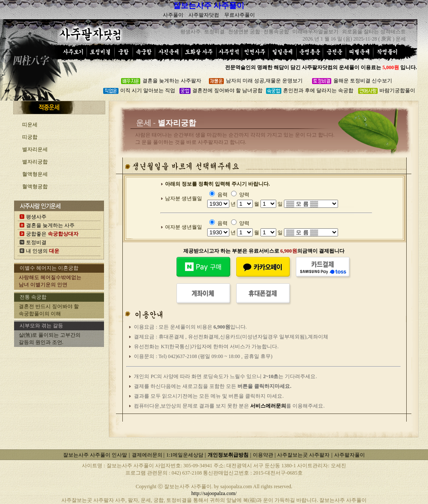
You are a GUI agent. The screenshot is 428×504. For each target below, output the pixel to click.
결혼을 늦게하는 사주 (50, 225)
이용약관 (264, 455)
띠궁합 (30, 137)
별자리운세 (35, 149)
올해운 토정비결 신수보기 (363, 81)
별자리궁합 (35, 162)
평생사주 (36, 217)
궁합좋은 (52, 234)
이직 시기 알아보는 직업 (148, 90)
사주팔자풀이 (350, 455)
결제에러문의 (148, 455)
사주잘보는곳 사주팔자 (303, 455)
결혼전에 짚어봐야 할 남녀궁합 (227, 90)
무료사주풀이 (240, 15)
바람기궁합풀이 (397, 90)
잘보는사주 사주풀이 (209, 6)
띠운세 (30, 125)
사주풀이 (173, 15)
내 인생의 (43, 251)
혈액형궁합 (35, 186)
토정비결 (36, 242)
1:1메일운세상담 (185, 455)
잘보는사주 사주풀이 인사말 (95, 455)
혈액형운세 (35, 174)
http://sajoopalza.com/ (214, 493)
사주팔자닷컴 (204, 15)
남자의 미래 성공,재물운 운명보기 (264, 81)
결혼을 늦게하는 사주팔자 (172, 81)
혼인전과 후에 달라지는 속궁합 (318, 90)
